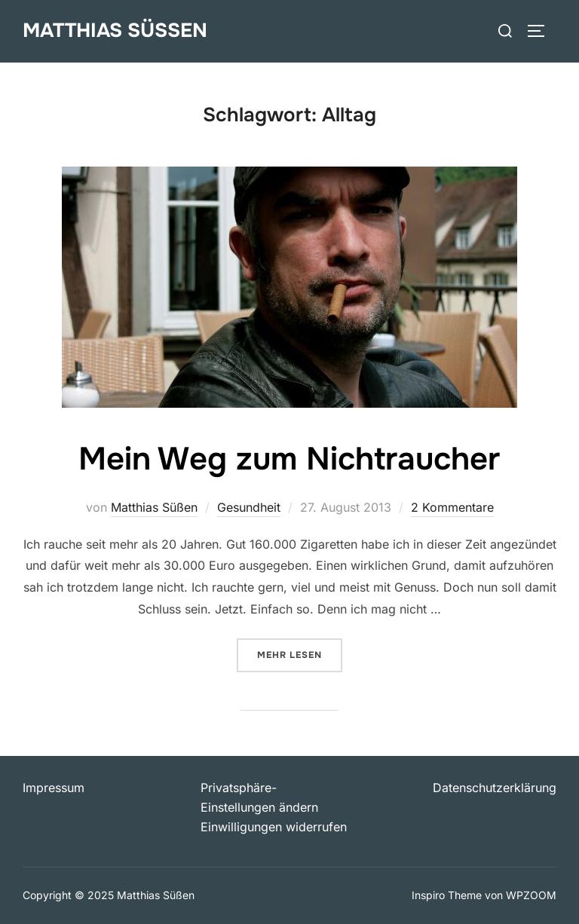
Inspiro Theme (447, 895)
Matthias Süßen (115, 31)
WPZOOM (531, 895)
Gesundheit (249, 507)
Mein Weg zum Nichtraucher (289, 459)
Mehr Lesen (300, 654)
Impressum (54, 788)
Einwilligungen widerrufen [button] (274, 827)
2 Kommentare (452, 507)
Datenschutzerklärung (495, 788)
